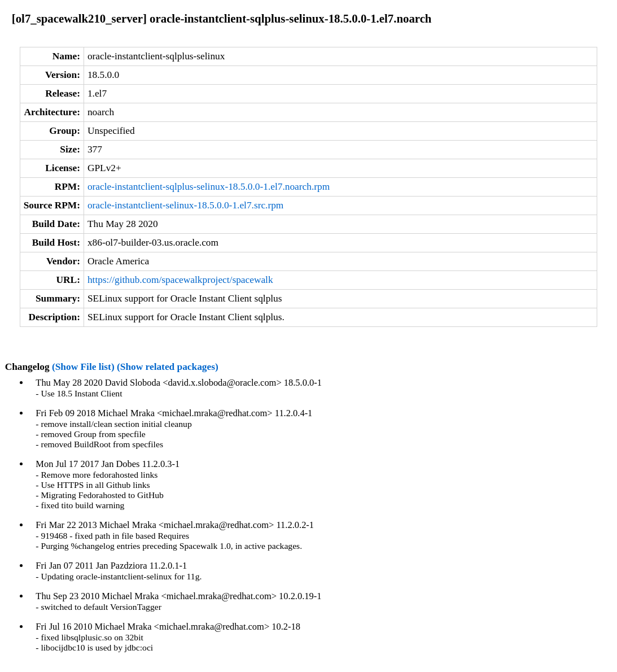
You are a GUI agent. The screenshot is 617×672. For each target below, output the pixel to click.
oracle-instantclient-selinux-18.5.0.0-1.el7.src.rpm (185, 205)
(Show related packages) (168, 367)
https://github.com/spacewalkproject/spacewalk (180, 280)
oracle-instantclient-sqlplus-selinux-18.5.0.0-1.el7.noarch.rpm (209, 187)
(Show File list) (83, 367)
